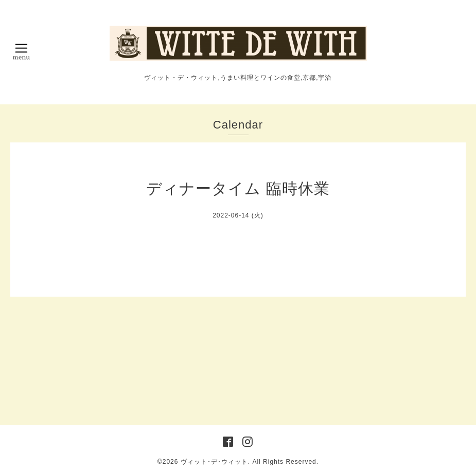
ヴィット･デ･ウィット (214, 462)
